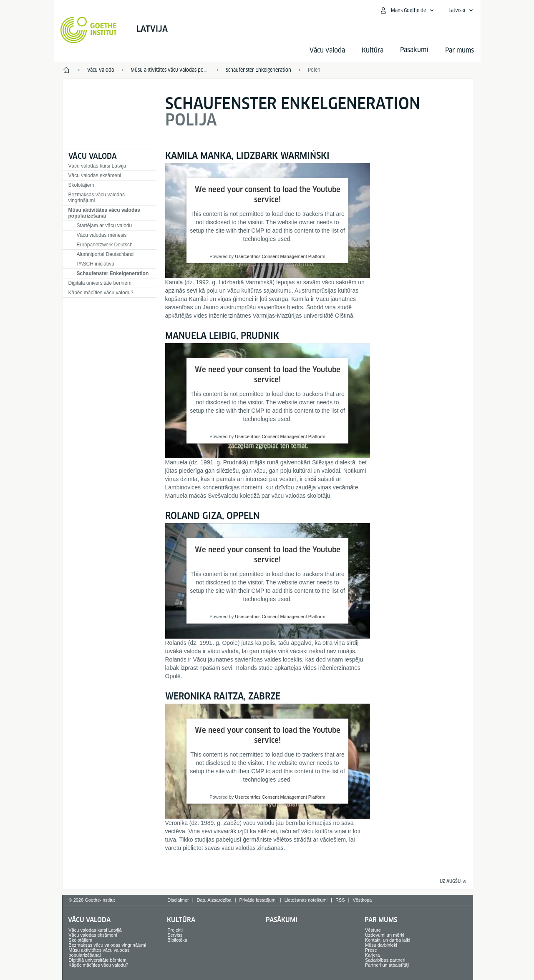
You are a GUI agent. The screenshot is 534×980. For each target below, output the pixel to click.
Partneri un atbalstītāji (387, 965)
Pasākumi (282, 920)
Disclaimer (178, 900)
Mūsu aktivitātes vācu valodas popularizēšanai (104, 213)
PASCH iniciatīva (96, 264)
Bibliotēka (177, 940)
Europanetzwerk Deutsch (105, 245)
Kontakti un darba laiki (388, 940)
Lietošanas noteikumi (306, 900)
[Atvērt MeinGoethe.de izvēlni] (407, 10)
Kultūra (373, 50)
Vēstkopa (362, 900)
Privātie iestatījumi (258, 900)
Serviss (175, 935)
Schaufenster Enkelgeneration (113, 273)
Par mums (460, 50)
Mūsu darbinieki (381, 945)
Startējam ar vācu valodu (105, 226)
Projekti (175, 930)
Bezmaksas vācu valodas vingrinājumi (97, 198)
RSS (340, 900)
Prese (371, 950)
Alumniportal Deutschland (105, 254)
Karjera (372, 955)
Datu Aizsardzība (214, 900)
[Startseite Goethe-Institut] (89, 30)
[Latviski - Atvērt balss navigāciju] (461, 10)
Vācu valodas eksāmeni (95, 175)
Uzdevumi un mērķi (385, 935)
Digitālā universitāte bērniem (100, 283)
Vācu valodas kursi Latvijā (97, 166)
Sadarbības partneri (385, 960)
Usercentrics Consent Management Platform (280, 256)
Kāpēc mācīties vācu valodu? (101, 293)
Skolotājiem (81, 185)
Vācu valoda (327, 50)
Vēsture (373, 930)
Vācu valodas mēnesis (102, 235)
